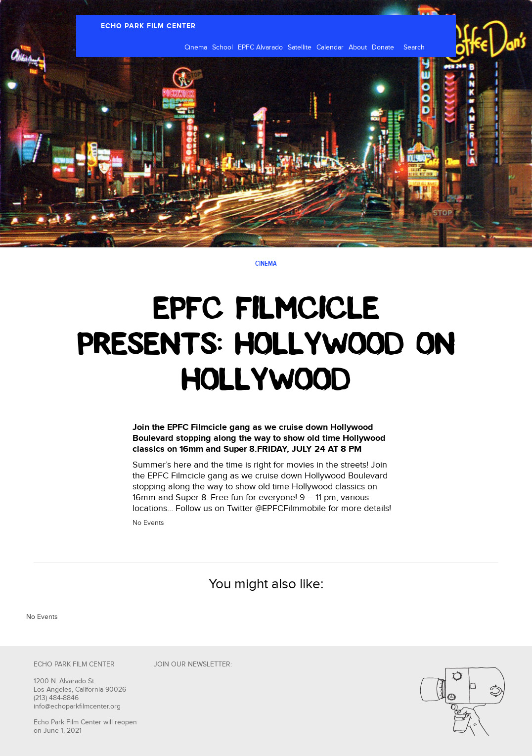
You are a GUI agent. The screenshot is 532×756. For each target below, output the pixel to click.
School (222, 47)
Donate (383, 47)
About (358, 47)
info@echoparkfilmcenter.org (77, 707)
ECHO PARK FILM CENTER (148, 26)
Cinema (196, 47)
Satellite (300, 47)
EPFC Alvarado (260, 47)
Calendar (330, 47)
